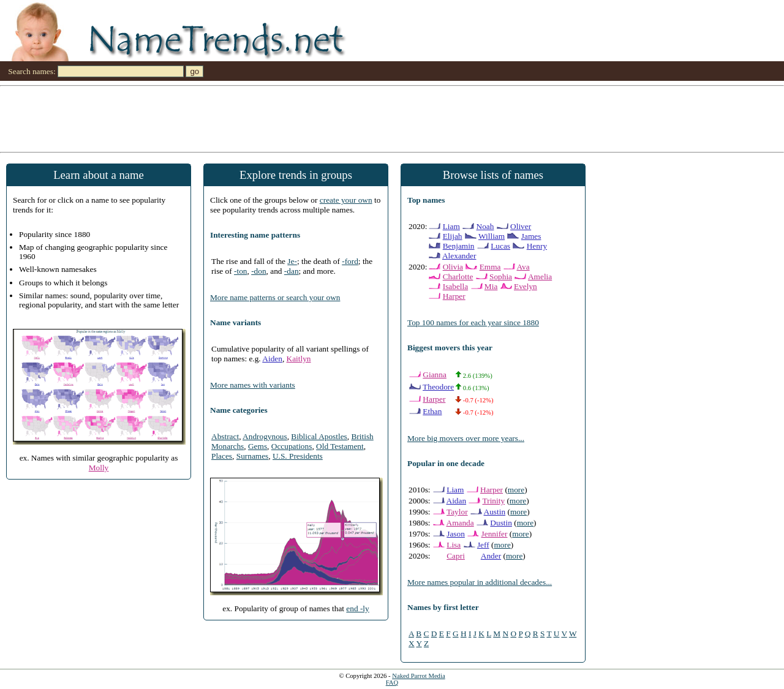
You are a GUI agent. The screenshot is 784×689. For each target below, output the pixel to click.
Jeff (483, 545)
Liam (451, 226)
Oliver (521, 226)
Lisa (454, 545)
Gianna (435, 375)
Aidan (457, 501)
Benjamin (459, 246)
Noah (485, 226)
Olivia (453, 267)
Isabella (455, 286)
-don (258, 271)
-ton (240, 271)
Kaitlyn (299, 359)
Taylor (457, 512)
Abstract (225, 436)
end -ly (357, 608)
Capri (456, 556)
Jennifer (495, 534)
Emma (490, 267)
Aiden (272, 359)
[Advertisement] (367, 118)
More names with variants (253, 385)
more (516, 490)
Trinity (494, 501)
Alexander (459, 256)
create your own (346, 200)
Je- (292, 261)
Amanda (460, 523)
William (492, 236)
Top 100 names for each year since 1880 (473, 322)
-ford (350, 261)
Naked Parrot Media (418, 676)
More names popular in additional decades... (480, 582)
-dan (292, 271)
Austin (495, 512)
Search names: (32, 71)
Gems (258, 446)
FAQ (392, 683)
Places (222, 456)
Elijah (453, 236)
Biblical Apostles (319, 436)
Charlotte (458, 277)
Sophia (501, 277)
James (531, 236)
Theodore (438, 387)
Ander (491, 556)
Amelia (540, 277)
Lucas (500, 246)
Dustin (501, 523)
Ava (523, 267)
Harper (454, 296)
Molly (99, 468)
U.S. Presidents (298, 456)
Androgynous (265, 436)
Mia (491, 286)
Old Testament (340, 446)
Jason (456, 534)
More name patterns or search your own (275, 297)
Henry (537, 246)
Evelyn (526, 286)
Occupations (292, 446)
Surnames (253, 456)
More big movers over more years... (466, 438)
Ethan (432, 411)
